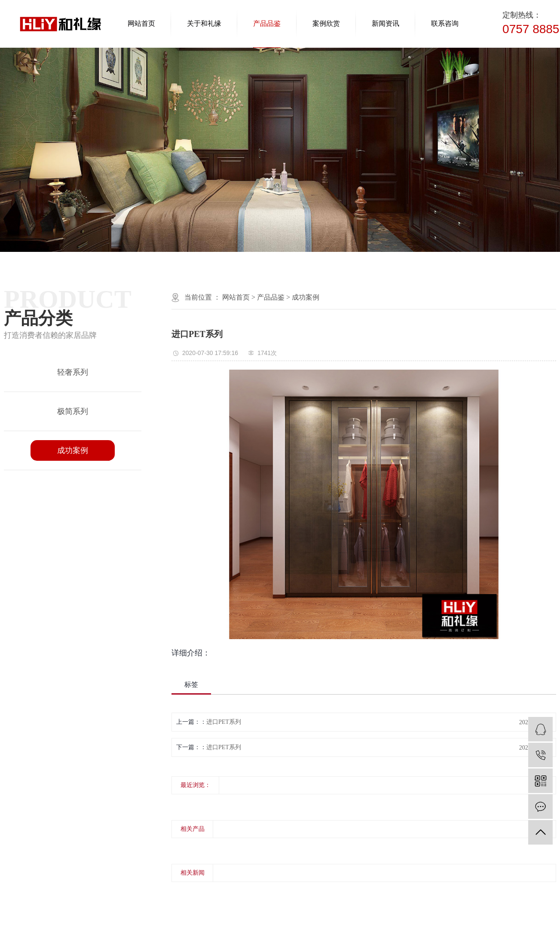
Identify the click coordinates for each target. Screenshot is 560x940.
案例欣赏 (326, 23)
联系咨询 (445, 23)
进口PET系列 (224, 722)
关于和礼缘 (204, 23)
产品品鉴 (267, 23)
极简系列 (73, 411)
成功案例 (73, 450)
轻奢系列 (73, 372)
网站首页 (141, 23)
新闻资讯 (386, 23)
